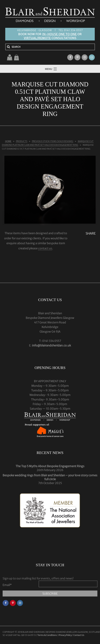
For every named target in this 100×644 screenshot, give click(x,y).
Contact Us (79, 635)
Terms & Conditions (47, 635)
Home (8, 141)
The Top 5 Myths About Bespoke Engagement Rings (50, 466)
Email (7, 585)
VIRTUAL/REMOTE (37, 38)
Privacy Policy (65, 635)
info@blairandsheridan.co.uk (51, 345)
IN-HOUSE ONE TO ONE (59, 34)
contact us (45, 248)
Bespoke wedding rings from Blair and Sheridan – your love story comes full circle (50, 477)
